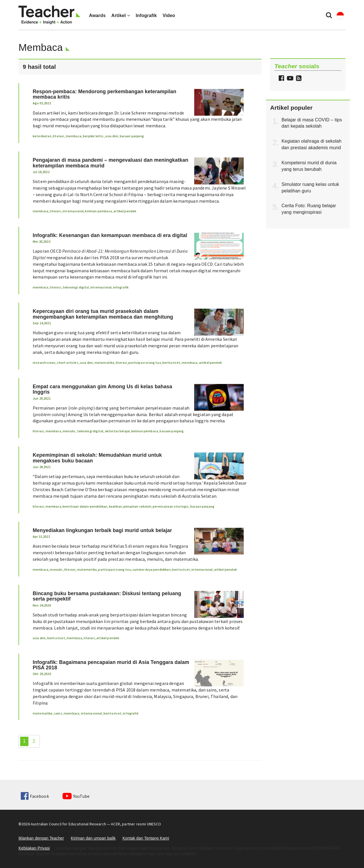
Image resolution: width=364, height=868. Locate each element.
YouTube (76, 796)
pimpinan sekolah (137, 506)
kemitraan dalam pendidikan (85, 506)
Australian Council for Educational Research (68, 824)
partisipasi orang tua (144, 363)
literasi (58, 136)
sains (58, 713)
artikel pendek (125, 211)
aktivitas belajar (117, 431)
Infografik (146, 15)
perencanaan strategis (171, 506)
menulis (69, 431)
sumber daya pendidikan (151, 569)
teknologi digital (76, 287)
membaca (74, 136)
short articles (68, 363)
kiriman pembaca (98, 211)
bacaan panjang (132, 136)
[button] (298, 79)
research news (44, 363)
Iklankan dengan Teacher (41, 838)
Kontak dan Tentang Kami (146, 838)
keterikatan (42, 136)
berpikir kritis (93, 136)
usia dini (112, 136)
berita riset (171, 363)
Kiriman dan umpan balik (93, 838)
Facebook (35, 796)
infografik (121, 287)
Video (169, 15)
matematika (104, 363)
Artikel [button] (121, 15)
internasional (73, 211)
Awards (97, 15)
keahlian (115, 506)
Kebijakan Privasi (34, 848)
